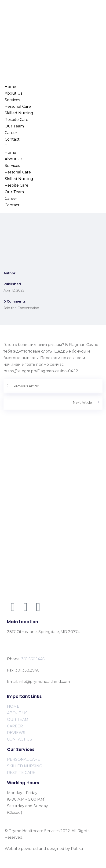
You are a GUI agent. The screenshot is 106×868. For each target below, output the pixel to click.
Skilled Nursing (19, 113)
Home (10, 87)
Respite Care (16, 120)
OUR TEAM (18, 720)
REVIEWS (16, 733)
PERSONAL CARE (24, 759)
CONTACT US (20, 739)
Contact (12, 139)
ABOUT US (17, 713)
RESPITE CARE (21, 773)
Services (12, 100)
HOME (13, 706)
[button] (53, 146)
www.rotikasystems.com (27, 855)
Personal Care (18, 106)
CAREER (15, 726)
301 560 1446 (33, 659)
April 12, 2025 (14, 290)
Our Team (14, 126)
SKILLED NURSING (25, 766)
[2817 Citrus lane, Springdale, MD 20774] (53, 458)
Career (11, 133)
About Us (13, 93)
